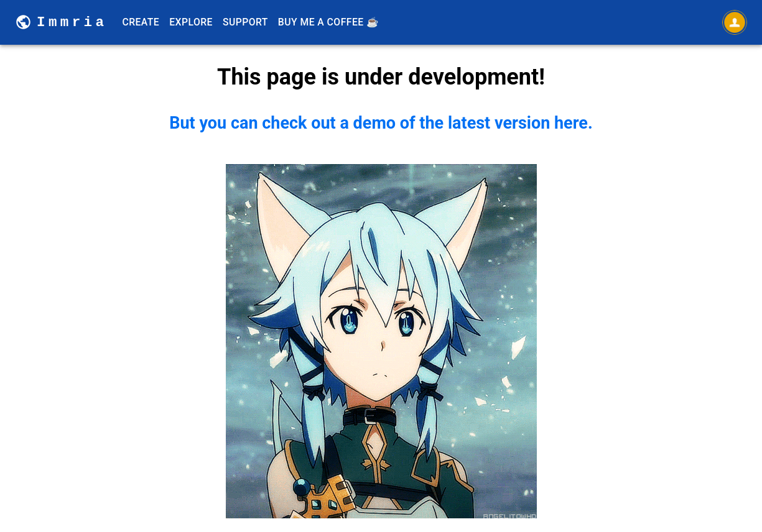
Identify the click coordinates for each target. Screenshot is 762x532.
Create (141, 22)
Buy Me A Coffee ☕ (329, 22)
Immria (72, 22)
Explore (191, 22)
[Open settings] (735, 22)
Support (245, 22)
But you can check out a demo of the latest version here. (381, 315)
